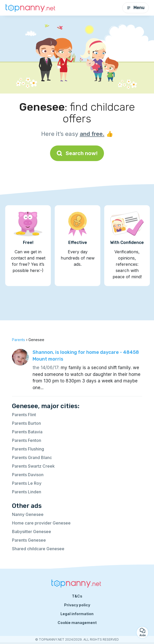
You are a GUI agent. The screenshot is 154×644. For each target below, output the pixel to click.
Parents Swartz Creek (33, 466)
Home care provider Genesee (41, 523)
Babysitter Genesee (32, 532)
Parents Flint (24, 415)
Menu (135, 8)
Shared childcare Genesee (38, 549)
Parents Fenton (27, 440)
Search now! (77, 153)
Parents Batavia (27, 432)
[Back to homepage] (31, 8)
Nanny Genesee (28, 514)
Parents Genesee (29, 540)
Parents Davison (28, 475)
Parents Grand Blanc (32, 457)
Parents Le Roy (27, 483)
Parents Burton (26, 423)
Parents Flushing (28, 449)
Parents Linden (27, 492)
